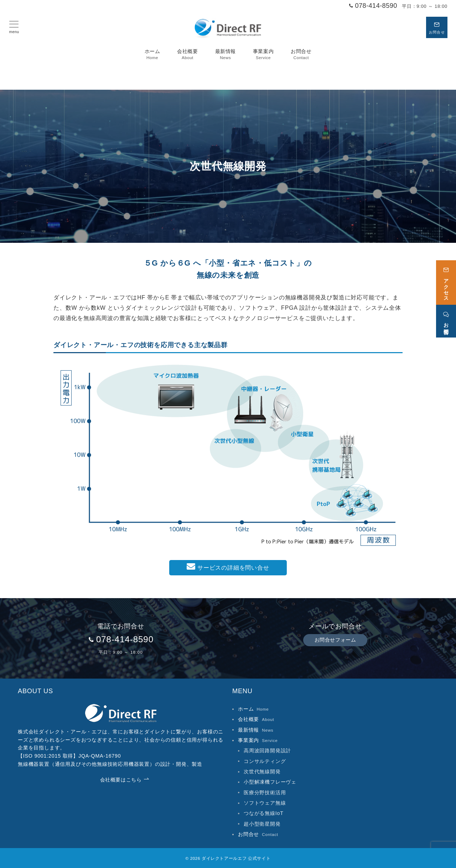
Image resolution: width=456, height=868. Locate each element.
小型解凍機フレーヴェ (270, 782)
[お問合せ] (446, 318)
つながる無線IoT (264, 813)
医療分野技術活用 (265, 793)
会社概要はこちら (125, 780)
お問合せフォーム (335, 640)
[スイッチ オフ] (437, 27)
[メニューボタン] (14, 27)
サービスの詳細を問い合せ (228, 566)
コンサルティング (265, 761)
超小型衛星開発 (262, 824)
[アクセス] (446, 279)
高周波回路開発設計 (267, 751)
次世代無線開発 (262, 772)
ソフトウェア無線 (265, 803)
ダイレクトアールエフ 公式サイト (236, 858)
